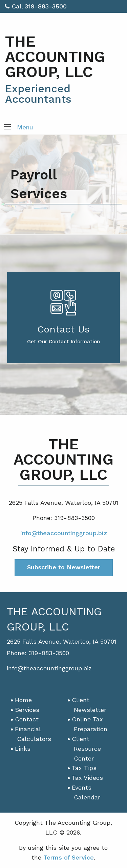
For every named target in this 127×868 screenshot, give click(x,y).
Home (23, 700)
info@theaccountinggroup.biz (64, 533)
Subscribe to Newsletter (64, 567)
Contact (27, 719)
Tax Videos (87, 778)
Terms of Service (69, 857)
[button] (7, 127)
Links (23, 749)
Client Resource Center (86, 749)
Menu (25, 127)
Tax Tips (84, 768)
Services (27, 710)
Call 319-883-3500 (36, 6)
